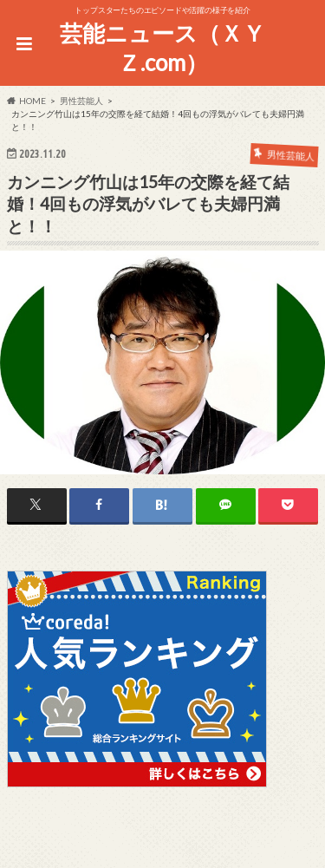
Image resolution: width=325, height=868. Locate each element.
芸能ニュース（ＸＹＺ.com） (162, 48)
